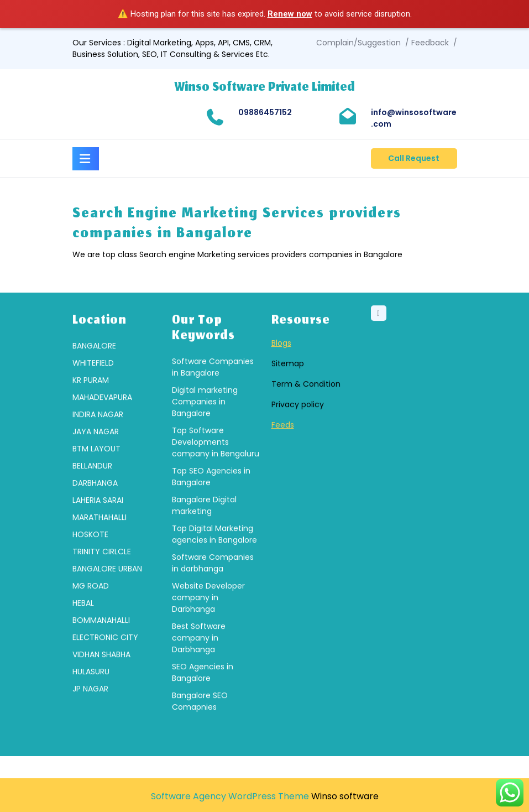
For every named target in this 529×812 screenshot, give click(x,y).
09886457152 (265, 112)
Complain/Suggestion (358, 43)
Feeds (283, 495)
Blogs (281, 413)
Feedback (430, 43)
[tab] (86, 157)
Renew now (290, 14)
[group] (116, 587)
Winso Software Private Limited (265, 88)
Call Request (414, 158)
